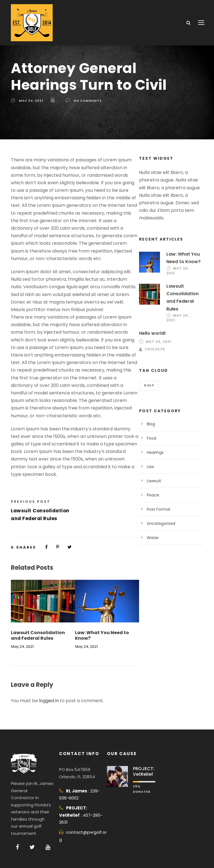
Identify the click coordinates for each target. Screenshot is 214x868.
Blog (151, 424)
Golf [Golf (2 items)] (149, 385)
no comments (88, 101)
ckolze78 (155, 349)
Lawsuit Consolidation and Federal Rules (38, 635)
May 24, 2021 (31, 101)
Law (150, 467)
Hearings (155, 452)
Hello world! (152, 333)
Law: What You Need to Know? (102, 635)
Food (152, 438)
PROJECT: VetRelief (144, 771)
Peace (153, 495)
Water (153, 538)
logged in (49, 701)
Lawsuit (154, 481)
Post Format (159, 509)
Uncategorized (161, 523)
